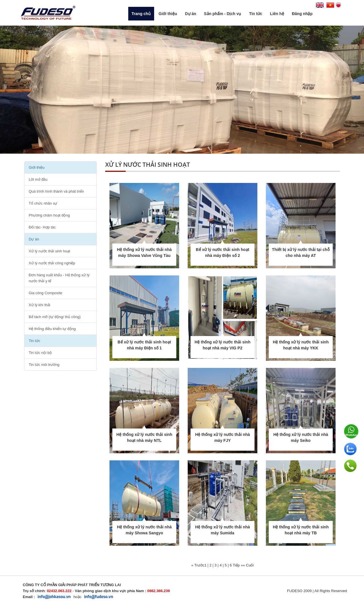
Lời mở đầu (38, 179)
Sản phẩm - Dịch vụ (223, 14)
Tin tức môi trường (44, 365)
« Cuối (248, 565)
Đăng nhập (302, 14)
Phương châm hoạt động (49, 215)
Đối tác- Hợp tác (42, 227)
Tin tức (256, 14)
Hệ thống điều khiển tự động (52, 329)
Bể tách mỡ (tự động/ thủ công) (55, 317)
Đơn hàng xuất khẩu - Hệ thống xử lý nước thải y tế (59, 278)
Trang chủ (141, 14)
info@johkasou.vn (54, 597)
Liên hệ (277, 14)
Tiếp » (238, 565)
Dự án (190, 14)
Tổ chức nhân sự (43, 203)
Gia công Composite (45, 293)
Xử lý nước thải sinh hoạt (49, 251)
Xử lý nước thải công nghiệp (52, 263)
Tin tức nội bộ (40, 353)
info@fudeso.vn (99, 597)
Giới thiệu (168, 14)
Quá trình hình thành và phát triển (56, 191)
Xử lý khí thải (40, 305)
